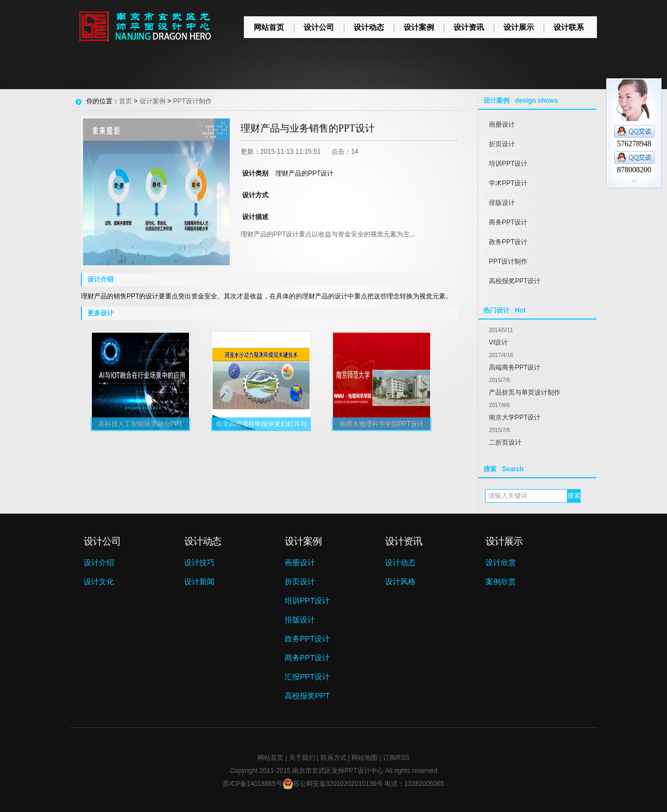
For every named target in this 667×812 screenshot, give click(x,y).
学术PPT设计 (508, 183)
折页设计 (502, 144)
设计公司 (319, 27)
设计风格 (400, 582)
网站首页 (269, 27)
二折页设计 (505, 442)
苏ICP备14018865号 (252, 784)
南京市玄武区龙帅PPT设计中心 (338, 771)
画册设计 (502, 124)
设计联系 (569, 27)
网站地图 (364, 758)
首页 (125, 101)
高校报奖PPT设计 (515, 281)
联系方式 (333, 758)
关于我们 (302, 758)
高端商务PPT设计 (515, 367)
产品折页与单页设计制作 (525, 392)
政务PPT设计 (508, 242)
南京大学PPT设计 (515, 417)
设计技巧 (199, 563)
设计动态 (369, 27)
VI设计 (498, 342)
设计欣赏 (501, 563)
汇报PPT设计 (307, 677)
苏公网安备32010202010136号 (333, 784)
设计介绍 (99, 563)
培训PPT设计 (508, 164)
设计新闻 (199, 582)
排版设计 (502, 203)
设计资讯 (469, 27)
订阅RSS (396, 758)
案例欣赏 (501, 582)
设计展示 (519, 27)
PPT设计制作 (508, 261)
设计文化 (99, 582)
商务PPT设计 (508, 222)
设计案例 (419, 27)
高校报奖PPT (307, 696)
